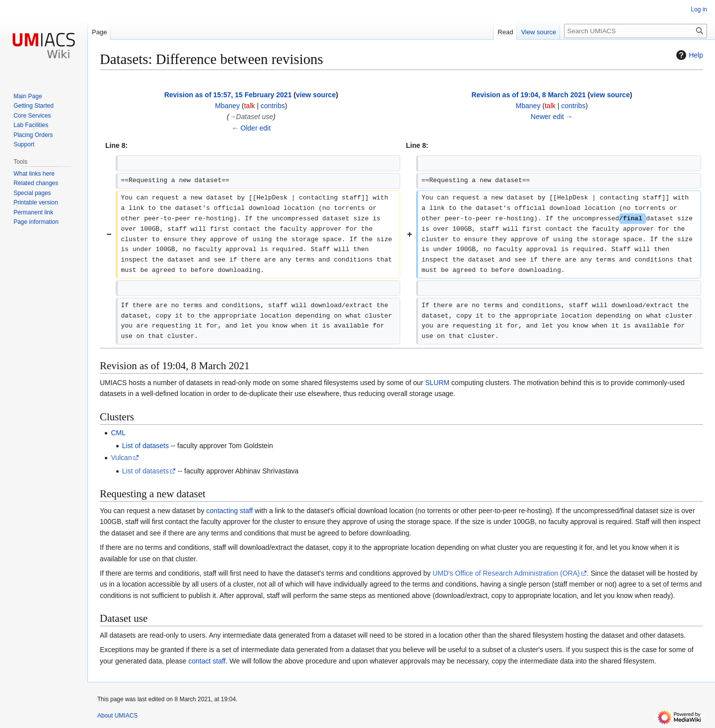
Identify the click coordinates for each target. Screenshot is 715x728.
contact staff (207, 661)
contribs (273, 106)
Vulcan (121, 458)
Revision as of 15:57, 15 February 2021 (228, 95)
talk (249, 106)
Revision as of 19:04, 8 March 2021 (528, 95)
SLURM (437, 383)
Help (688, 55)
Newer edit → (552, 117)
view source (316, 95)
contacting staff (229, 511)
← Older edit (251, 128)
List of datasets (145, 446)
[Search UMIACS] (636, 31)
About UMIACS (117, 716)
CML (118, 433)
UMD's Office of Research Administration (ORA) (506, 573)
